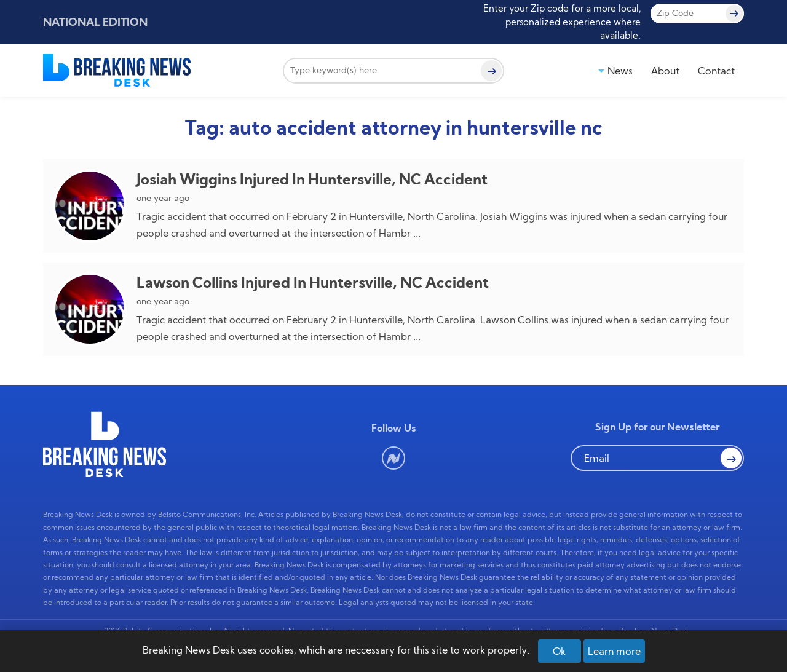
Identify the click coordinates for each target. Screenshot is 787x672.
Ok (559, 651)
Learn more (614, 651)
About (665, 71)
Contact (716, 71)
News (620, 71)
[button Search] (731, 458)
